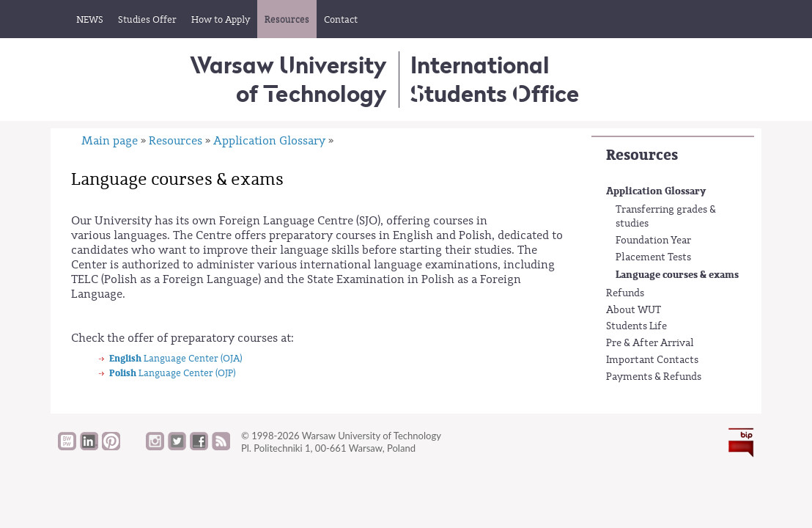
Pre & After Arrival (650, 343)
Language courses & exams (677, 275)
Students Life (636, 326)
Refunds (625, 293)
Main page (110, 141)
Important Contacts (652, 360)
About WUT (634, 310)
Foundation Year (653, 241)
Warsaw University (288, 79)
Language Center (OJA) (176, 358)
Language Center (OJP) (172, 373)
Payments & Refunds (654, 377)
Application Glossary (656, 191)
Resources (642, 155)
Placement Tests (653, 257)
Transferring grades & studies (666, 217)
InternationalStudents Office (495, 79)
